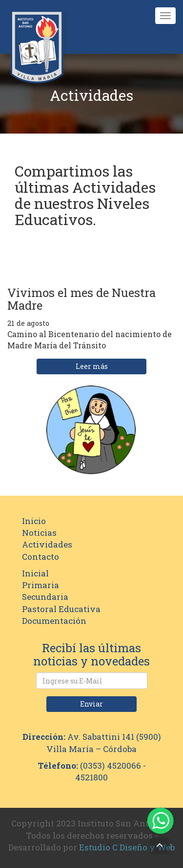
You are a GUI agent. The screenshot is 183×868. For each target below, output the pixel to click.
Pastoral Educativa (61, 609)
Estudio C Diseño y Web (127, 847)
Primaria (41, 585)
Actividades (47, 544)
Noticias (39, 533)
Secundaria (45, 597)
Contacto (41, 557)
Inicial (35, 573)
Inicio (34, 521)
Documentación (54, 621)
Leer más (92, 366)
